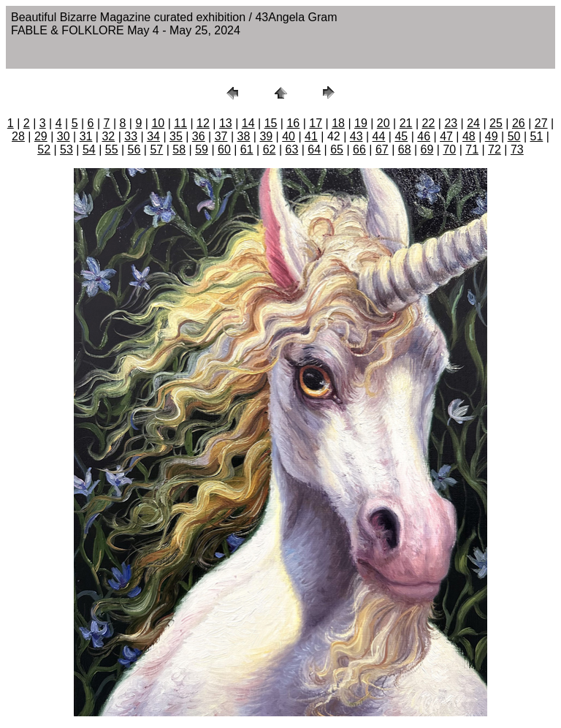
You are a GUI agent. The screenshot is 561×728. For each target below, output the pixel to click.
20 (383, 123)
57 (156, 149)
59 (202, 149)
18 (338, 123)
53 (66, 149)
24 (473, 123)
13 (226, 123)
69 (427, 149)
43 (356, 136)
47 (446, 136)
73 (517, 149)
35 (176, 136)
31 (86, 136)
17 (316, 123)
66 (359, 149)
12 (203, 123)
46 (424, 136)
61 (247, 149)
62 (270, 149)
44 (379, 136)
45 (401, 136)
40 (289, 136)
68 (405, 149)
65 (337, 149)
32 (108, 136)
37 (221, 136)
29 (41, 136)
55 (112, 149)
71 (472, 149)
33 (131, 136)
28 (18, 136)
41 (311, 136)
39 (266, 136)
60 (224, 149)
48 (469, 136)
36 (199, 136)
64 (314, 149)
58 (179, 149)
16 (293, 123)
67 (382, 149)
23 (451, 123)
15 (271, 123)
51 (537, 136)
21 (406, 123)
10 (158, 123)
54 (89, 149)
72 (495, 149)
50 (514, 136)
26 (519, 123)
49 (492, 136)
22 (429, 123)
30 (64, 136)
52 (44, 149)
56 (134, 149)
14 (248, 123)
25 (496, 123)
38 (244, 136)
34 (153, 136)
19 (361, 123)
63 (292, 149)
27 (541, 123)
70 (449, 149)
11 (180, 123)
